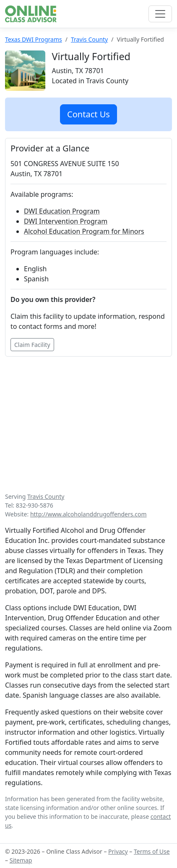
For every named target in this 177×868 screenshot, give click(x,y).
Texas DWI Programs (34, 39)
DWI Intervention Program (66, 221)
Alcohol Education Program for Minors (84, 231)
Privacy (118, 851)
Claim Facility (32, 345)
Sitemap (21, 860)
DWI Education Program (62, 211)
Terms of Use (152, 851)
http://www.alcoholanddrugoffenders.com (88, 514)
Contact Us (88, 114)
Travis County (89, 39)
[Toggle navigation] (160, 14)
